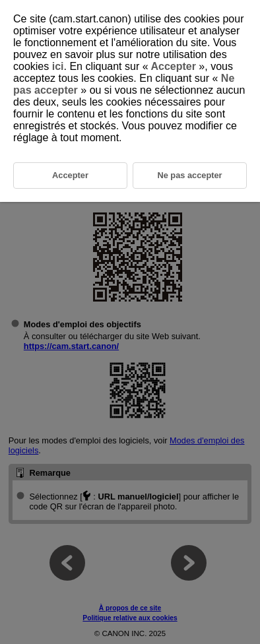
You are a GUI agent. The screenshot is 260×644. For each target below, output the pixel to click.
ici (58, 66)
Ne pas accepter (189, 175)
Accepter (174, 66)
